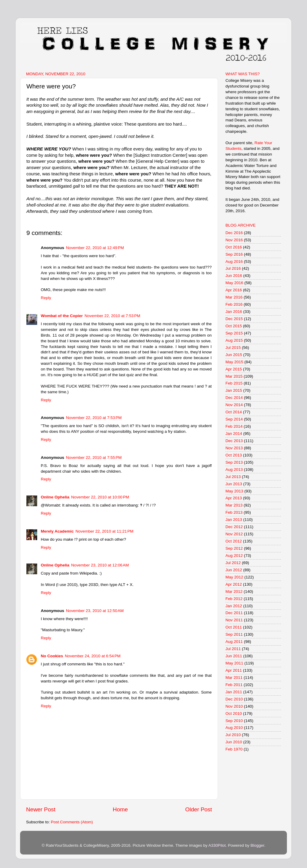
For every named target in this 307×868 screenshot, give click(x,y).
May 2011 (234, 663)
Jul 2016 (233, 268)
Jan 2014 (234, 434)
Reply (46, 298)
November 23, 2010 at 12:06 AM (100, 565)
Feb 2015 (234, 383)
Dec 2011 (234, 613)
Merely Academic (57, 531)
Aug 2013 (234, 470)
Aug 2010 (234, 728)
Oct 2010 (234, 713)
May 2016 (234, 283)
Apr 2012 (234, 584)
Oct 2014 (234, 412)
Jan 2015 (234, 390)
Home (120, 809)
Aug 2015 (234, 340)
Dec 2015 (234, 319)
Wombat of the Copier (62, 316)
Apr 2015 (234, 369)
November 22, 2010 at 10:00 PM (100, 497)
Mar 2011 (234, 678)
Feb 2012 (234, 599)
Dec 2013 (234, 441)
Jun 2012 (234, 570)
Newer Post (41, 809)
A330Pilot (217, 845)
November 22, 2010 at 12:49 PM (95, 248)
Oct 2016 (234, 247)
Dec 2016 (234, 233)
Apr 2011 (234, 670)
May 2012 (234, 577)
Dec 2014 (234, 398)
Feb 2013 (234, 512)
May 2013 (234, 491)
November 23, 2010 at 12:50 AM (95, 611)
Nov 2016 (234, 240)
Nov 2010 (234, 706)
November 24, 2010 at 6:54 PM (93, 656)
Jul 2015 (233, 348)
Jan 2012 (234, 606)
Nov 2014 (234, 405)
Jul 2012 (233, 563)
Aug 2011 (234, 642)
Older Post (199, 809)
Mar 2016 (234, 297)
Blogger (257, 845)
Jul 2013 (233, 477)
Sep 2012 (234, 548)
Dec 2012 (234, 527)
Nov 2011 (234, 620)
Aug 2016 (234, 262)
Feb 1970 (234, 749)
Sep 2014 (234, 419)
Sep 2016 (234, 254)
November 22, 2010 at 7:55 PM (94, 458)
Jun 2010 (234, 742)
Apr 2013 (234, 498)
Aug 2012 (234, 556)
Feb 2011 (234, 685)
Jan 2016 (234, 312)
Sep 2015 (234, 333)
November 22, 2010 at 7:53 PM (112, 316)
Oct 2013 (234, 455)
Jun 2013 (234, 484)
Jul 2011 (233, 649)
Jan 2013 (234, 520)
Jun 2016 (234, 276)
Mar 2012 (234, 592)
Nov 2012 (234, 534)
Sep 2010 (234, 721)
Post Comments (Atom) (72, 822)
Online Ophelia (55, 497)
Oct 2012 (234, 541)
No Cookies (52, 656)
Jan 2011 (234, 692)
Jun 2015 (234, 355)
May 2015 (234, 362)
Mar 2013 (234, 505)
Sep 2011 (234, 634)
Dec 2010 (234, 699)
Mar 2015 (234, 376)
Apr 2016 (234, 290)
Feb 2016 (234, 304)
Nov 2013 (234, 448)
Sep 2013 (234, 462)
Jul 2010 (233, 735)
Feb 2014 (234, 426)
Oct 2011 (234, 627)
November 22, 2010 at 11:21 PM (104, 531)
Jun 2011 (234, 656)
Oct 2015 (234, 326)
